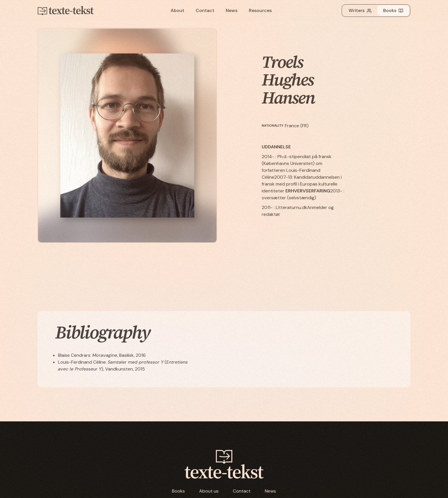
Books (178, 491)
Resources (260, 10)
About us (209, 491)
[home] (72, 11)
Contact (205, 10)
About (177, 10)
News (232, 10)
